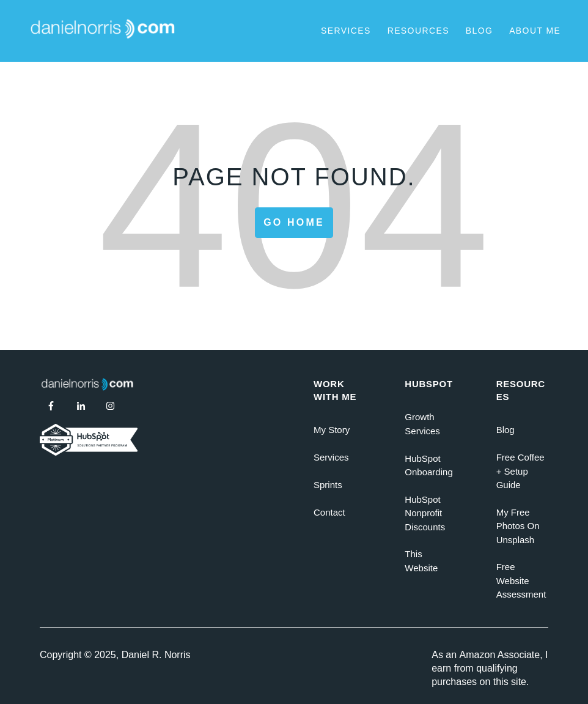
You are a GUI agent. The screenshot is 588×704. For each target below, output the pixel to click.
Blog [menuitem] (505, 430)
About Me (535, 31)
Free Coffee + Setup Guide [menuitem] (520, 471)
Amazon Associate (500, 655)
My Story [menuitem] (332, 430)
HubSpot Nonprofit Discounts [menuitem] (425, 513)
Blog (480, 31)
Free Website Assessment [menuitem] (521, 580)
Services (346, 31)
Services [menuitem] (331, 457)
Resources (418, 31)
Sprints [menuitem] (328, 485)
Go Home (294, 222)
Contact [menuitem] (329, 512)
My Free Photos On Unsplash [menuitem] (518, 526)
